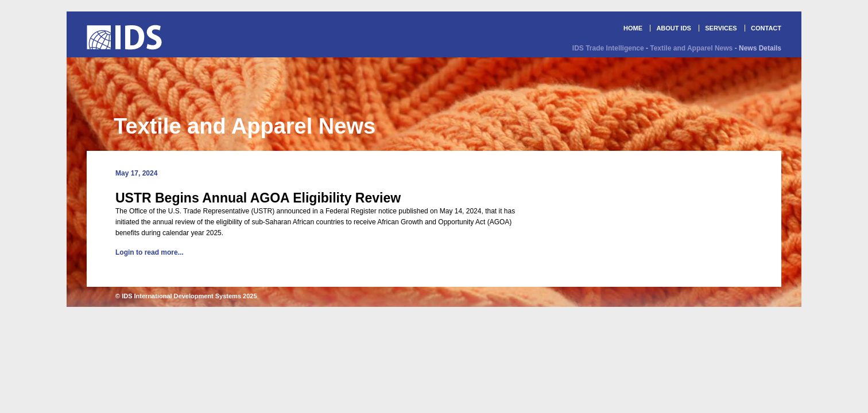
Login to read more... (150, 252)
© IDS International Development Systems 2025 (186, 296)
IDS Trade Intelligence (608, 48)
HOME (633, 28)
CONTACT (766, 28)
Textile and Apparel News (691, 48)
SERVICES (721, 28)
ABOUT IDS (674, 28)
